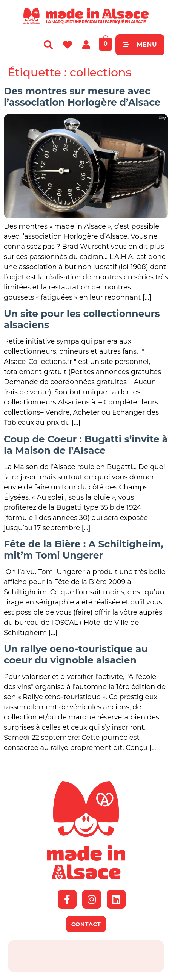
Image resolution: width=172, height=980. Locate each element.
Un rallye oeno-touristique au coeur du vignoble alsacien (76, 654)
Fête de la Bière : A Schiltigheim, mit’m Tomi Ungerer (84, 550)
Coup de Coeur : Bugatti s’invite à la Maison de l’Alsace (86, 445)
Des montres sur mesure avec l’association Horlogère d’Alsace (82, 97)
